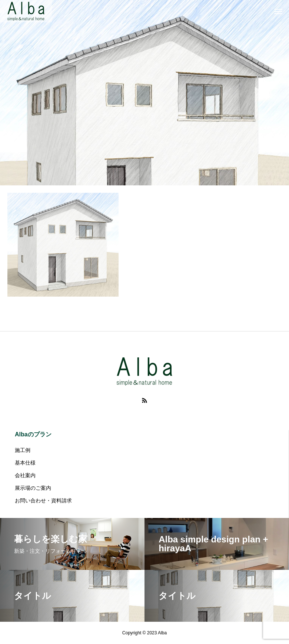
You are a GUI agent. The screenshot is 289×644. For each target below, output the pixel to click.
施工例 (23, 450)
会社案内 (25, 475)
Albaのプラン (33, 434)
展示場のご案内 (33, 488)
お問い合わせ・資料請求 (43, 501)
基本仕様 (25, 463)
